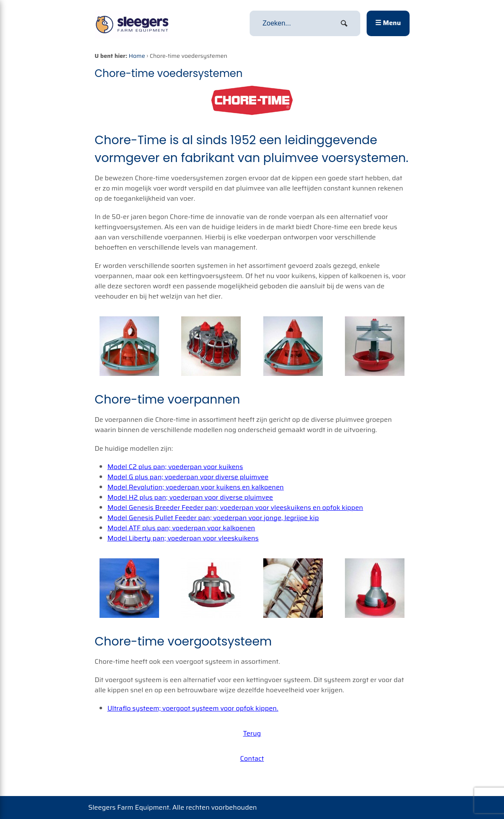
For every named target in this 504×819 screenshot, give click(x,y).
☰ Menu (388, 23)
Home (137, 56)
